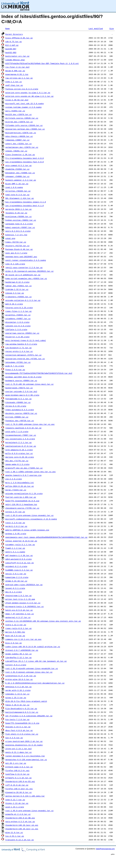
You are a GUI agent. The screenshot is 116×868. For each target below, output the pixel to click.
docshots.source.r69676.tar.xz (21, 413)
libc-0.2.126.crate (15, 264)
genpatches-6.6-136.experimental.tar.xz (26, 759)
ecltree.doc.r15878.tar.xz (19, 122)
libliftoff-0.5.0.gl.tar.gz (20, 563)
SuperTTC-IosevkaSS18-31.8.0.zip (22, 501)
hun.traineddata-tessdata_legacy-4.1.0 (26, 202)
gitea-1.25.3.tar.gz (16, 698)
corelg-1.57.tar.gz (15, 512)
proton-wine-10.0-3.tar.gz (19, 679)
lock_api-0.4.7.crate (16, 253)
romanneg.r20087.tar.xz (17, 140)
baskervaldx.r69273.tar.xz (19, 388)
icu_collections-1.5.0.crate (20, 439)
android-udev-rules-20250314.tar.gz (24, 585)
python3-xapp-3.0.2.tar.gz (19, 767)
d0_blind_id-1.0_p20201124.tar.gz (23, 275)
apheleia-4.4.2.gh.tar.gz (18, 687)
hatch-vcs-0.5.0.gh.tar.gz (19, 610)
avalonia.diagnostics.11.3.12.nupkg (24, 745)
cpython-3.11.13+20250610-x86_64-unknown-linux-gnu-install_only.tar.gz (43, 621)
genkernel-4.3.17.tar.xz (18, 617)
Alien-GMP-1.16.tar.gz (17, 184)
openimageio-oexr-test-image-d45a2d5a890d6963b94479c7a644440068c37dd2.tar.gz (46, 537)
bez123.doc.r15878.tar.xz (18, 114)
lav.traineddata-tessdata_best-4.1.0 (25, 206)
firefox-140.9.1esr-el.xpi (19, 789)
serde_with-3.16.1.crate (18, 690)
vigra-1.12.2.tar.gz (16, 625)
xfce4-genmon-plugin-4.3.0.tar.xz (23, 603)
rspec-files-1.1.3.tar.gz (18, 311)
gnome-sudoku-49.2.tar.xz (18, 654)
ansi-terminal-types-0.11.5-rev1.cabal (26, 340)
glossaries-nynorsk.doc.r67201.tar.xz (25, 359)
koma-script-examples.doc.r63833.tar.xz (26, 278)
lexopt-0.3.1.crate (15, 588)
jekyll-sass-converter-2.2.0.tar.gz (24, 267)
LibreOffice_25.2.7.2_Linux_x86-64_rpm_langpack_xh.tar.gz (36, 661)
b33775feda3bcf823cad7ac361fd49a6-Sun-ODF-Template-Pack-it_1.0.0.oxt (42, 63)
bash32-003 (11, 52)
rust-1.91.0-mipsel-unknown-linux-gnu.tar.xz (29, 672)
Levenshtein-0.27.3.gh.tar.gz (21, 676)
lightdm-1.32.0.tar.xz (17, 289)
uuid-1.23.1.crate (15, 807)
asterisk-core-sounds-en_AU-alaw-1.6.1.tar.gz (29, 96)
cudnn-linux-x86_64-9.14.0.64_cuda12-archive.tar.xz (33, 647)
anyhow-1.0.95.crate (16, 534)
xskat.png (10, 238)
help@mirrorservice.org (105, 849)
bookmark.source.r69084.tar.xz (21, 380)
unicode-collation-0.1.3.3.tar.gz (23, 300)
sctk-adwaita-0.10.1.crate (19, 450)
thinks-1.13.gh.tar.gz (17, 803)
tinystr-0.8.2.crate (16, 665)
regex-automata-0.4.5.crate (20, 410)
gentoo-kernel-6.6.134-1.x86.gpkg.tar (25, 796)
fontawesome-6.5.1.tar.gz (18, 399)
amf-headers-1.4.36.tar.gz (19, 555)
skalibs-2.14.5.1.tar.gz (18, 727)
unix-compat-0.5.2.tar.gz (18, 165)
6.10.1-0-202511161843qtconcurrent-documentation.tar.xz (35, 683)
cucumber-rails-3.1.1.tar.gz (20, 544)
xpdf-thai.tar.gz (14, 85)
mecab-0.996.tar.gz (15, 71)
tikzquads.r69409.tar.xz (18, 402)
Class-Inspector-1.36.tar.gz (20, 154)
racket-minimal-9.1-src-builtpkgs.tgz (25, 756)
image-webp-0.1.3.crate (17, 464)
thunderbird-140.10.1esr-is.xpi (22, 829)
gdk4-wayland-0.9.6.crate (18, 559)
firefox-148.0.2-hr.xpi (17, 770)
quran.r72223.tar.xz (16, 490)
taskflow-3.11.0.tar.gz (17, 774)
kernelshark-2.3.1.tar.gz (18, 442)
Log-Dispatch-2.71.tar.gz (18, 348)
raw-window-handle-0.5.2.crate (21, 344)
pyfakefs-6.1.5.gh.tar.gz (18, 778)
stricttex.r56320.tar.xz (18, 191)
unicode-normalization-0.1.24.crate (24, 493)
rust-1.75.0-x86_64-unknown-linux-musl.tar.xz (29, 384)
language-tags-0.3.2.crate (19, 224)
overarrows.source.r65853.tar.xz (22, 333)
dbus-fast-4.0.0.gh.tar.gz (19, 730)
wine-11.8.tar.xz (14, 832)
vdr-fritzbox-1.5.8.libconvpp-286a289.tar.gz (29, 716)
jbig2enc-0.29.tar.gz (16, 213)
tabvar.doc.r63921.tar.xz (18, 286)
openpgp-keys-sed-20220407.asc (21, 257)
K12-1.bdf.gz (12, 45)
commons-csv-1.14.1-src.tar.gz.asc (23, 639)
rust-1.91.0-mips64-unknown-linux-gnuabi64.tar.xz (32, 668)
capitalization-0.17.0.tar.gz (21, 446)
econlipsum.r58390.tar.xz (18, 216)
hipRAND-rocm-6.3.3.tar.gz (19, 570)
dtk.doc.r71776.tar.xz (17, 461)
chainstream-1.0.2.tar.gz (18, 595)
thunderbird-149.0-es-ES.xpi (20, 781)
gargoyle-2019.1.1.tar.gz (18, 209)
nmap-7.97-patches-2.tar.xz (20, 614)
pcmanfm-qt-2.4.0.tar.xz (18, 814)
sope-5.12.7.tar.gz (15, 800)
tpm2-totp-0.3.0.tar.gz (17, 195)
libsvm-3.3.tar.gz (15, 293)
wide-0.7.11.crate (15, 366)
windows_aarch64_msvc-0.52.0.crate (23, 377)
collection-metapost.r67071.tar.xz (23, 355)
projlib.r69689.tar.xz (17, 417)
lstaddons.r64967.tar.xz (18, 318)
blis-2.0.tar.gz (14, 643)
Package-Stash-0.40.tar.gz (19, 249)
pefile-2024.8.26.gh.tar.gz (20, 486)
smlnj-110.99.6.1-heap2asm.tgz (21, 504)
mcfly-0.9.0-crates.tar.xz (19, 453)
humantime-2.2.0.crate (17, 577)
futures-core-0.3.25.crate (19, 308)
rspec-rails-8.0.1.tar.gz (18, 628)
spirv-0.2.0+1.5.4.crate (18, 231)
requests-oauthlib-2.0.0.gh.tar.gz (23, 428)
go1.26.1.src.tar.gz (16, 763)
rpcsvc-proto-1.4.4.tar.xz (19, 351)
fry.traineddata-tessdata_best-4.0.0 (25, 158)
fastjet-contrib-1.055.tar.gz (21, 497)
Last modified (96, 28)
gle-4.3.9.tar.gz (14, 738)
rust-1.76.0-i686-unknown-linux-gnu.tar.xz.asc (30, 424)
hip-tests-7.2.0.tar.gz (17, 719)
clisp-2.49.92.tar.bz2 (17, 100)
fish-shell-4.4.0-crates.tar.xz (22, 734)
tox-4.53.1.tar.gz (15, 836)
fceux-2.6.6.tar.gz (15, 370)
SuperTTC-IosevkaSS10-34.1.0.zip (22, 723)
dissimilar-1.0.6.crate (17, 322)
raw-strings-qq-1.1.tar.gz (19, 78)
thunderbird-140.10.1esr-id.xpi (22, 825)
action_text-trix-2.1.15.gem (20, 599)
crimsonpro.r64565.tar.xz (18, 297)
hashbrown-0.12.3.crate (17, 282)
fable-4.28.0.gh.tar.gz (17, 705)
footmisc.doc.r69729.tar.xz (20, 421)
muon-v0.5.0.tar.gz (15, 636)
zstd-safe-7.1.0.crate (17, 431)
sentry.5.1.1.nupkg (15, 552)
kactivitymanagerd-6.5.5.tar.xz (22, 712)
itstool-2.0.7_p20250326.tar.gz (22, 650)
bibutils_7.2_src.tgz (16, 235)
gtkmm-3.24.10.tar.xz (16, 581)
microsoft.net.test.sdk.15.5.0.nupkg (25, 103)
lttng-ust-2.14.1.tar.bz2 (18, 749)
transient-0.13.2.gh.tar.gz (20, 840)
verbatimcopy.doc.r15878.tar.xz (22, 147)
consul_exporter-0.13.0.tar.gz (21, 541)
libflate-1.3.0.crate (16, 329)
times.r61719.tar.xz (16, 242)
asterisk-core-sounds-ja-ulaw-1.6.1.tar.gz (28, 93)
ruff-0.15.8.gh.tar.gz (17, 785)
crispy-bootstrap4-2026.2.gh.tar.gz (24, 741)
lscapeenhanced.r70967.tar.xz (21, 435)
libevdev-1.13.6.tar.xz (17, 694)
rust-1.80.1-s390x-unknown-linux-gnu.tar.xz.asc (31, 472)
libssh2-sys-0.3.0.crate (18, 326)
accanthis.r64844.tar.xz (18, 315)
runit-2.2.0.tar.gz (15, 523)
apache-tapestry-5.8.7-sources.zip (23, 475)
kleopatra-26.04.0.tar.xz (18, 792)
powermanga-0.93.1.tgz (17, 74)
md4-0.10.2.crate (14, 304)
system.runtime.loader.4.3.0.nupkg (23, 107)
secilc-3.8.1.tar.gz (16, 574)
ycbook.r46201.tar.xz (16, 151)
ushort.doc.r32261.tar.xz (18, 144)
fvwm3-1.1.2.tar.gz (15, 548)
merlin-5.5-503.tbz (15, 632)
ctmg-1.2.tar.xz (14, 82)
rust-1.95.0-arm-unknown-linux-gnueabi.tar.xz (29, 811)
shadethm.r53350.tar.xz (17, 169)
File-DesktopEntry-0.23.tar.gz (21, 708)
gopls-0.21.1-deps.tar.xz (18, 752)
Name (8, 28)
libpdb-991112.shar (15, 60)
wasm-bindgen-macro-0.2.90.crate (22, 395)
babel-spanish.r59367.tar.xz (20, 227)
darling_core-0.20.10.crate (20, 457)
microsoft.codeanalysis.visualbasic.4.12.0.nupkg (31, 519)
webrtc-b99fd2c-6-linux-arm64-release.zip (27, 530)
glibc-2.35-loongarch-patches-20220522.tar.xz (29, 271)
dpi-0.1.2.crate (14, 592)
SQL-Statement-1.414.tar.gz (20, 198)
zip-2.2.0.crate (14, 479)
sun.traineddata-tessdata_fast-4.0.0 (25, 162)
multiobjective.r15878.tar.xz (21, 133)
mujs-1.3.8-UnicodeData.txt (20, 483)
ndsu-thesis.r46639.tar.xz (19, 136)
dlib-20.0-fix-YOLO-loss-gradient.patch (26, 701)
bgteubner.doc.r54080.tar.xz (20, 173)
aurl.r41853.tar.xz (15, 111)
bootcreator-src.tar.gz (17, 56)
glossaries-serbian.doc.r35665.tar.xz (25, 129)
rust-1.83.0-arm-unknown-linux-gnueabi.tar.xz (29, 515)
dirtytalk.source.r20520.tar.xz (22, 118)
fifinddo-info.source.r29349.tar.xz (24, 125)
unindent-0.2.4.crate (16, 566)
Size (112, 28)
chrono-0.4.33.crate (16, 406)
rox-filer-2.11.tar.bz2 (17, 67)
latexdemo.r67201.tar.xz (18, 362)
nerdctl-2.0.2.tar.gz (16, 526)
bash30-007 (11, 49)
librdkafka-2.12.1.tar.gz (18, 657)
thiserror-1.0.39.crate (17, 337)
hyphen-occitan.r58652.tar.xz (21, 220)
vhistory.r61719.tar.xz (17, 246)
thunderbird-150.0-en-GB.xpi (20, 818)
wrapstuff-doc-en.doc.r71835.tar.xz (24, 468)
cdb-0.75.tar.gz (14, 41)
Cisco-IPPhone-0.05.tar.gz (19, 38)
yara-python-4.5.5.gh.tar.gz (20, 821)
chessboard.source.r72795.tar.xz (22, 508)
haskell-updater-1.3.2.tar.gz (21, 180)
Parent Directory (14, 34)
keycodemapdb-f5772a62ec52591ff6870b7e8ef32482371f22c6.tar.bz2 (39, 373)
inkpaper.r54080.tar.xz (17, 176)
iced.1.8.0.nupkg (14, 187)
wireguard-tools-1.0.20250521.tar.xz (25, 606)
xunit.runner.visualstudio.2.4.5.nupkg (26, 260)
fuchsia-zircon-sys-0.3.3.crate (22, 89)
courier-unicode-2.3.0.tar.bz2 (21, 391)
